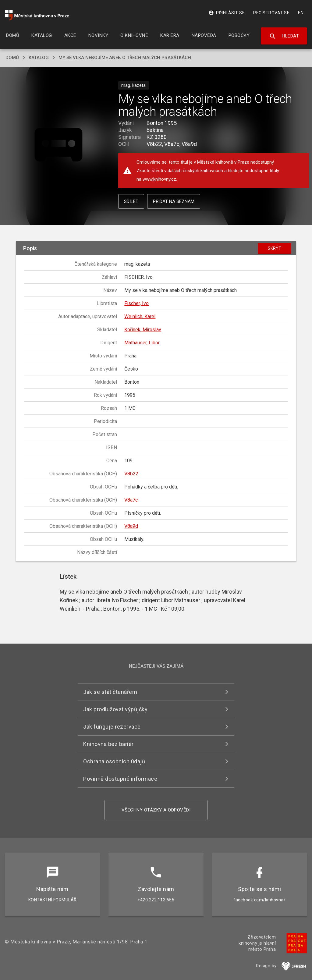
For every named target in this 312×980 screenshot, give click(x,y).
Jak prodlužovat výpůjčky (115, 709)
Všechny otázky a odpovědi (156, 810)
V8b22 (131, 474)
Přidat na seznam (174, 201)
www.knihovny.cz (159, 179)
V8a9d (131, 526)
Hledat (284, 36)
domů (12, 58)
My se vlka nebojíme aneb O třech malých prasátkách (125, 58)
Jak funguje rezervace (112, 727)
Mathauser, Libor (142, 343)
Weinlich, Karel (140, 316)
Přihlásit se (227, 13)
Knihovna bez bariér (108, 744)
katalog (39, 58)
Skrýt (275, 248)
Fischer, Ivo (136, 303)
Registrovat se (271, 13)
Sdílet (131, 201)
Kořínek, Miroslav (143, 330)
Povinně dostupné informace (120, 779)
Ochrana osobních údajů (114, 761)
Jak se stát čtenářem (110, 692)
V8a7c (131, 500)
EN (301, 13)
